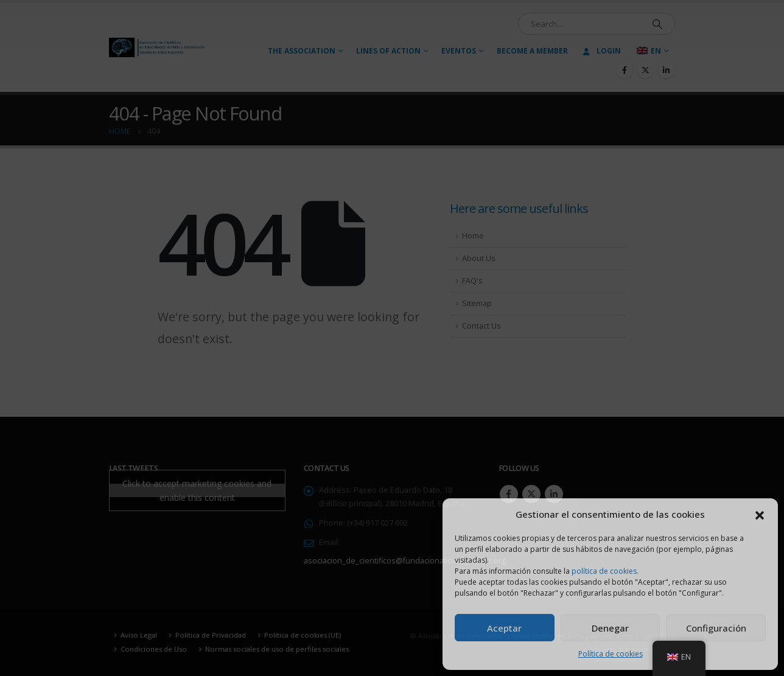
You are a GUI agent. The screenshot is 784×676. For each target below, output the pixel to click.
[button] (760, 514)
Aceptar (504, 628)
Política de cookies (611, 654)
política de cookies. (605, 571)
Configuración (716, 628)
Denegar (610, 628)
